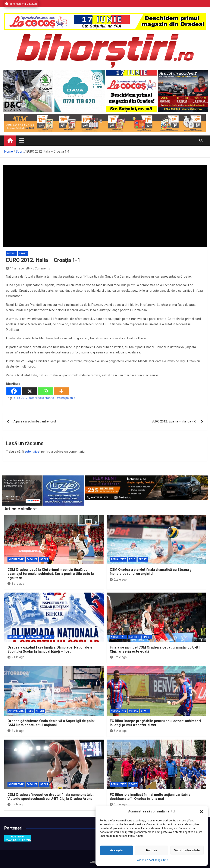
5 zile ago (118, 731)
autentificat (32, 452)
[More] (61, 391)
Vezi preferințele (187, 850)
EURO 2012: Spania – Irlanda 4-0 (174, 421)
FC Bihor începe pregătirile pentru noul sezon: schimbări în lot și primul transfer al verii (155, 723)
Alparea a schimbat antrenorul (35, 421)
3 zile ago (118, 657)
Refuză (152, 850)
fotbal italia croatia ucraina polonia (52, 398)
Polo (132, 559)
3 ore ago (16, 584)
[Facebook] (14, 391)
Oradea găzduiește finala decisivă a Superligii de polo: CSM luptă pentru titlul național (51, 723)
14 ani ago (15, 268)
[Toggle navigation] (22, 140)
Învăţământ (34, 637)
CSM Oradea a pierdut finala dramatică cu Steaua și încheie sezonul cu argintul (151, 572)
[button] (201, 812)
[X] (30, 391)
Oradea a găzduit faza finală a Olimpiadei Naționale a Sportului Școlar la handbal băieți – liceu (50, 649)
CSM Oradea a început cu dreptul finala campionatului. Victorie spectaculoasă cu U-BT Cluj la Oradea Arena (51, 797)
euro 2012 (21, 398)
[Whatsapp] (46, 391)
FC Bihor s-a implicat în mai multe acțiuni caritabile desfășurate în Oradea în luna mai (150, 797)
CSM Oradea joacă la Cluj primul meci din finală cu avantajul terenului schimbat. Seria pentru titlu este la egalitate (51, 574)
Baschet (32, 559)
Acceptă (116, 850)
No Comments (40, 268)
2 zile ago (118, 580)
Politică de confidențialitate (152, 860)
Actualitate (16, 559)
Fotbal (11, 254)
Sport (23, 254)
